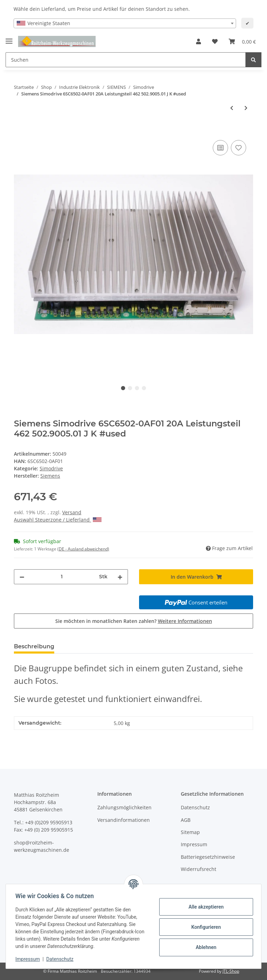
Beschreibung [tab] (34, 646)
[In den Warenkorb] (19, 131)
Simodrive (51, 468)
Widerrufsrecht (199, 869)
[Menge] (62, 577)
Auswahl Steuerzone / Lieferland (58, 520)
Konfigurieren (204, 927)
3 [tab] (137, 388)
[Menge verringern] (22, 577)
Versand (72, 512)
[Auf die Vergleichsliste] (220, 148)
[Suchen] (126, 60)
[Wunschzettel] (215, 41)
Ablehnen (204, 947)
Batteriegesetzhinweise (208, 857)
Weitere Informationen (185, 621)
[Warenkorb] (242, 41)
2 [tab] (130, 388)
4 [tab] (144, 388)
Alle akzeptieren (204, 907)
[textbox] (125, 23)
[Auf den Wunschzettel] (238, 148)
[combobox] (125, 23)
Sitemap (190, 832)
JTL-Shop (231, 971)
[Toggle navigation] (9, 38)
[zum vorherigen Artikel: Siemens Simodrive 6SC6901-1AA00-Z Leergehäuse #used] (232, 108)
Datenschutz (195, 807)
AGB (186, 820)
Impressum (194, 844)
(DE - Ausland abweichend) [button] (83, 549)
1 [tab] (123, 388)
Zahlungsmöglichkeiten (124, 807)
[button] (199, 41)
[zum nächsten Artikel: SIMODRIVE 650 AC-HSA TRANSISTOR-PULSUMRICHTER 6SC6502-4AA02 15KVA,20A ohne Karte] (246, 108)
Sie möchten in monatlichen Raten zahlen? (134, 621)
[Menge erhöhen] (120, 577)
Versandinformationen (124, 820)
